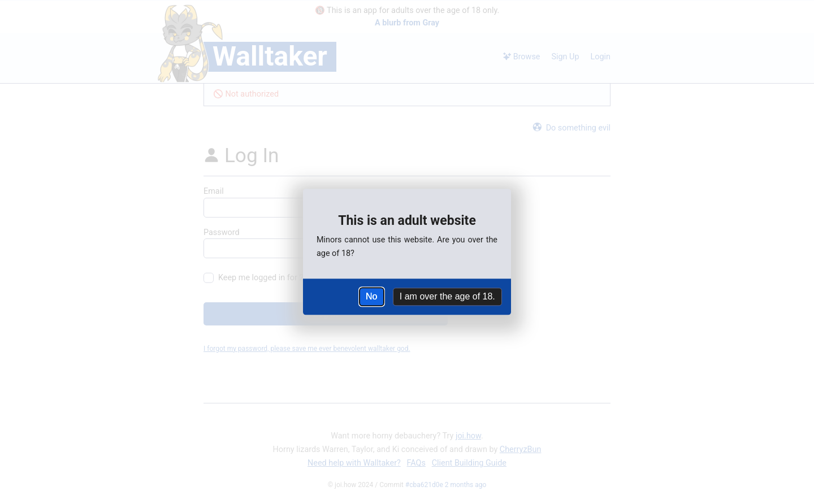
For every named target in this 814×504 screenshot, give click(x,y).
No (371, 296)
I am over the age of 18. (447, 296)
